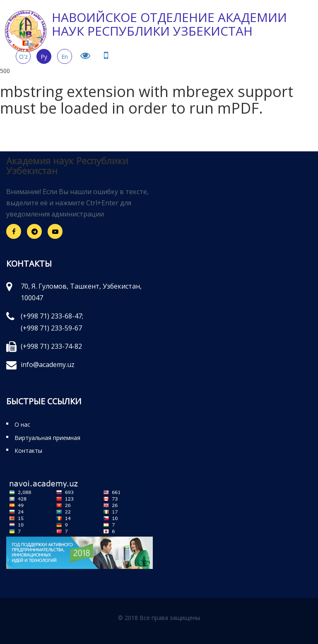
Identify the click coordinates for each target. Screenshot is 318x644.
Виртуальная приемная (47, 438)
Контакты (28, 451)
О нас (22, 424)
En (65, 57)
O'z (23, 57)
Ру (44, 57)
